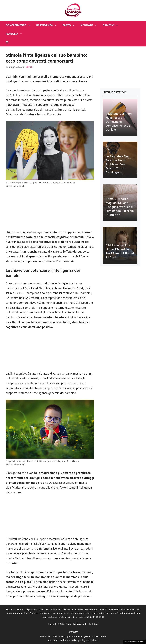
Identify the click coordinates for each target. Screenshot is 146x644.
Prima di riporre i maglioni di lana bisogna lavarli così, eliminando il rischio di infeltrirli (120, 207)
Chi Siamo (53, 640)
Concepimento (19, 25)
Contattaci (93, 624)
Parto (70, 25)
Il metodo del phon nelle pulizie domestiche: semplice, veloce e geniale (119, 122)
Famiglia (15, 34)
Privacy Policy (79, 640)
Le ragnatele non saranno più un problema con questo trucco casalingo (118, 164)
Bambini (112, 25)
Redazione (65, 640)
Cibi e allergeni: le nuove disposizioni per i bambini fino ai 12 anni (120, 251)
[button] (7, 42)
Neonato (90, 25)
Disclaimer (93, 640)
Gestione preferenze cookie (134, 642)
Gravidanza (48, 25)
